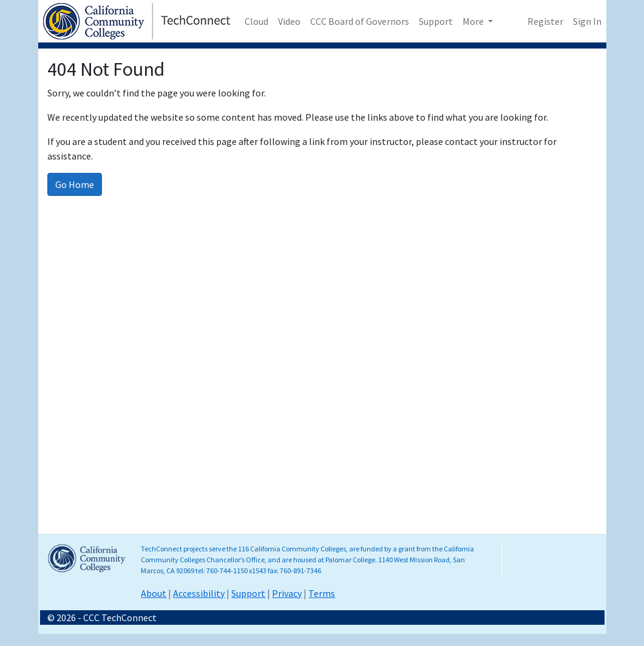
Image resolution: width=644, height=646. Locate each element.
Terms (322, 593)
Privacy (287, 593)
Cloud (256, 21)
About (154, 593)
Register (545, 21)
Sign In (587, 21)
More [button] (474, 21)
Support (436, 21)
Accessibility (199, 593)
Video (289, 21)
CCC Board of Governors (360, 21)
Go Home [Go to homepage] (75, 184)
